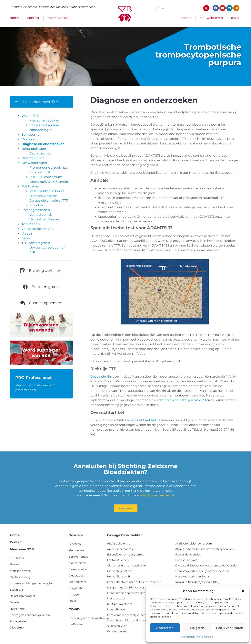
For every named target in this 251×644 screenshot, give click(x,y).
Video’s (27, 233)
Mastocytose (116, 598)
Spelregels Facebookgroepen (30, 615)
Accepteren (165, 628)
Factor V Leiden (118, 560)
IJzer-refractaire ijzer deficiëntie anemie (134, 582)
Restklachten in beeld (47, 191)
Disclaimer (17, 628)
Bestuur (15, 564)
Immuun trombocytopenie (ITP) (197, 582)
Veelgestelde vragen (38, 229)
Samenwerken (78, 569)
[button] (243, 591)
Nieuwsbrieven (211, 18)
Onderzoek (76, 575)
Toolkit (186, 18)
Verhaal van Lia (41, 215)
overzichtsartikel (143, 420)
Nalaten (15, 602)
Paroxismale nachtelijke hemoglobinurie (135, 615)
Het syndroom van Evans (192, 576)
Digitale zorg (78, 582)
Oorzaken (29, 139)
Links (26, 238)
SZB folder (17, 558)
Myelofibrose (116, 609)
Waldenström (116, 631)
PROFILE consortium (46, 177)
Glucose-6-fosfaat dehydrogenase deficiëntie (206, 565)
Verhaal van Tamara (45, 219)
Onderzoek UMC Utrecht (49, 182)
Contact (33, 18)
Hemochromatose (120, 571)
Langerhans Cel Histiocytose (127, 587)
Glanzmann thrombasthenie (126, 565)
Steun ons (17, 590)
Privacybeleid (205, 637)
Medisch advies (20, 571)
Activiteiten (31, 224)
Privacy (74, 595)
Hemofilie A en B (119, 576)
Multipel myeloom (120, 604)
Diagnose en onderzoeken (43, 144)
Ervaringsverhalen (36, 210)
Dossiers (76, 535)
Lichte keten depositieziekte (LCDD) (132, 593)
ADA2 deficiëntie (119, 544)
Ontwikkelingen (34, 163)
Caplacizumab (40, 153)
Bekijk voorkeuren (230, 628)
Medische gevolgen (45, 120)
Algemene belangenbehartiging (32, 583)
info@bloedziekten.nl (157, 495)
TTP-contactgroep (36, 243)
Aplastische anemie (120, 549)
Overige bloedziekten (125, 535)
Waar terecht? (33, 158)
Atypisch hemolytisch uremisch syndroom (205, 549)
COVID (235, 18)
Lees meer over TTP (40, 102)
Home (15, 18)
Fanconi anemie (186, 560)
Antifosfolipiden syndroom (194, 544)
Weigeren (197, 628)
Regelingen (18, 609)
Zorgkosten (77, 588)
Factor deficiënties (188, 554)
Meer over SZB (59, 18)
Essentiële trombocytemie (125, 554)
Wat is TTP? (30, 116)
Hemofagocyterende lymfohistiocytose (202, 571)
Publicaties (30, 186)
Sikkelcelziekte (117, 626)
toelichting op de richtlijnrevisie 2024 (181, 400)
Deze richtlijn (101, 377)
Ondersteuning (20, 577)
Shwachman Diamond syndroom (130, 620)
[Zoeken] (206, 8)
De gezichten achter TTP (49, 201)
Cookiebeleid (188, 637)
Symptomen (32, 135)
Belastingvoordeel (22, 596)
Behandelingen (34, 149)
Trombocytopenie (44, 196)
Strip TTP (36, 205)
